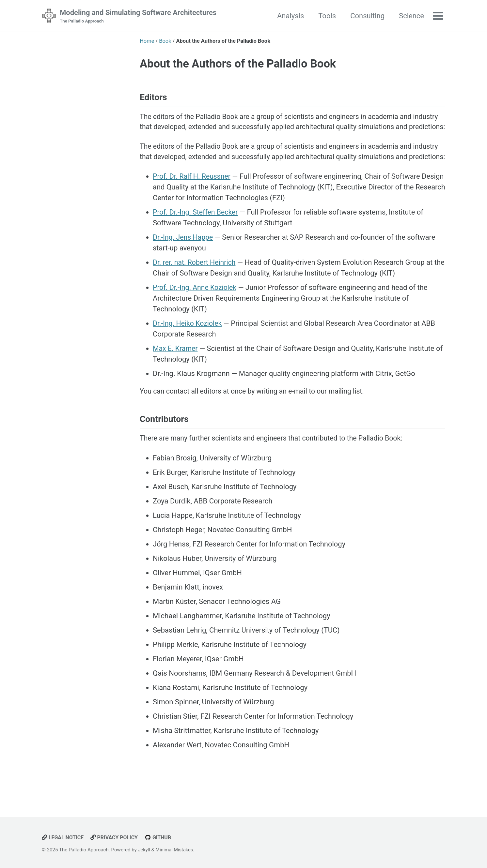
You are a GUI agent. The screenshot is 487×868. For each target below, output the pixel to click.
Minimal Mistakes (175, 850)
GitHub (161, 838)
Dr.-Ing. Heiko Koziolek (189, 349)
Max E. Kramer (176, 374)
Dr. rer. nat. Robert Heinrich (196, 288)
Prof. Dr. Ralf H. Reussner (193, 202)
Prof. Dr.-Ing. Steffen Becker (197, 238)
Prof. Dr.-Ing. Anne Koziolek (196, 313)
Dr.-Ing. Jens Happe (184, 263)
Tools (326, 16)
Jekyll (144, 850)
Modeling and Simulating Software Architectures (138, 17)
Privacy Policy (116, 838)
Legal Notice (63, 838)
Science (411, 16)
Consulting (367, 16)
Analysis (290, 16)
